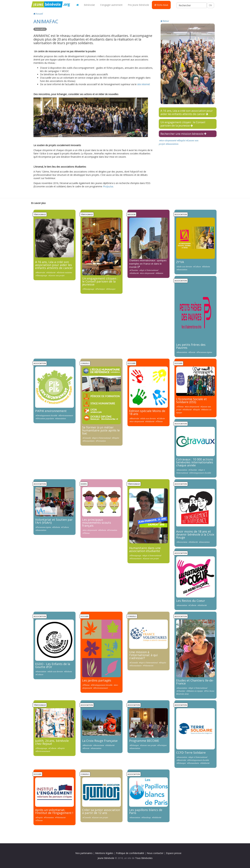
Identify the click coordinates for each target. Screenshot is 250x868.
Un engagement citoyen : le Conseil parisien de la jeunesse (183, 124)
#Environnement (66, 415)
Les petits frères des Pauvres (191, 346)
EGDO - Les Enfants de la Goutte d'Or (53, 665)
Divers (84, 484)
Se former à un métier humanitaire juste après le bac (101, 430)
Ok (210, 5)
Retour (165, 21)
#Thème (159, 421)
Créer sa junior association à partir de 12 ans (101, 811)
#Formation (101, 441)
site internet (144, 84)
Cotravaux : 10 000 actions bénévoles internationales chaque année (195, 462)
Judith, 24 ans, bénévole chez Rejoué (52, 742)
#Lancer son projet (56, 275)
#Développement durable (46, 415)
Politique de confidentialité (130, 853)
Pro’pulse (108, 186)
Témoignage (40, 214)
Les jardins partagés (97, 680)
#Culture (197, 267)
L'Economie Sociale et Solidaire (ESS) (191, 400)
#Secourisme (182, 542)
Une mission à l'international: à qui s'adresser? (143, 655)
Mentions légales (104, 853)
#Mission (159, 273)
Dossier (132, 363)
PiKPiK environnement (51, 411)
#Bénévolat (40, 272)
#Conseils (87, 438)
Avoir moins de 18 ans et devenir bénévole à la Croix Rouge (195, 534)
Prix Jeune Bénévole (138, 5)
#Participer (100, 289)
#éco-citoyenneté (168, 140)
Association (181, 214)
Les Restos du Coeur (191, 601)
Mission (132, 214)
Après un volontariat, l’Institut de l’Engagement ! (54, 811)
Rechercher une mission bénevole (183, 134)
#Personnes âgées (204, 352)
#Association (172, 144)
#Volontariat (148, 666)
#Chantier (134, 270)
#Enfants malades (64, 272)
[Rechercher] (192, 5)
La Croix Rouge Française (100, 741)
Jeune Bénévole (106, 858)
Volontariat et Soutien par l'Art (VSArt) (54, 521)
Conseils (85, 363)
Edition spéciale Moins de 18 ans (147, 412)
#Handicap (146, 817)
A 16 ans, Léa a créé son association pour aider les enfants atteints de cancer (187, 112)
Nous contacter (155, 853)
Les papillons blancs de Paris (146, 811)
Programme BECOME (144, 741)
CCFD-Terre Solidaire (191, 753)
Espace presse (174, 853)
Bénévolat (89, 5)
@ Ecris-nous (161, 5)
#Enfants (206, 267)
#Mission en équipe (195, 691)
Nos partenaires (84, 853)
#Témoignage (41, 275)
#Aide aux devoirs (184, 267)
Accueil (38, 14)
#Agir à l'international (149, 270)
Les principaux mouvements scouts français (97, 523)
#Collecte (161, 418)
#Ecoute (192, 352)
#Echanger (111, 289)
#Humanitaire (88, 441)
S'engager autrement (111, 5)
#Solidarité (51, 272)
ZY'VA (180, 262)
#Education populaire (45, 418)
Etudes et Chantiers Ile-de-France (195, 682)
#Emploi (181, 140)
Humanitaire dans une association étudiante (145, 549)
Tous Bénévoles (144, 858)
